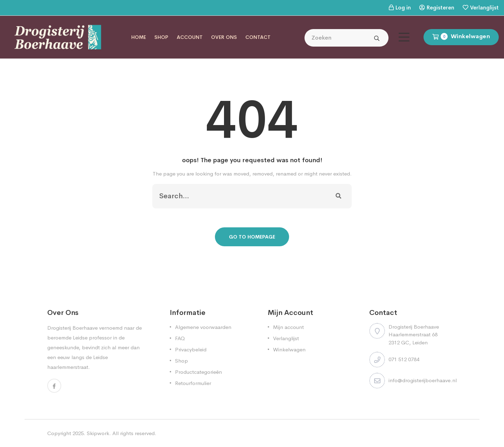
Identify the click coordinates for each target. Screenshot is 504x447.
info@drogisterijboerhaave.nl (423, 380)
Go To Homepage (252, 237)
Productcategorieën (198, 372)
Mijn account (288, 327)
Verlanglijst (484, 8)
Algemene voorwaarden (203, 327)
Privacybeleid (191, 349)
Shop (161, 37)
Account (190, 37)
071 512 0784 (404, 359)
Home (139, 37)
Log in (403, 8)
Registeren (440, 8)
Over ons (224, 37)
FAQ (180, 338)
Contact (258, 37)
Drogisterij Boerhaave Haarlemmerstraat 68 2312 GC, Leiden (414, 335)
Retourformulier (193, 383)
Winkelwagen (289, 349)
